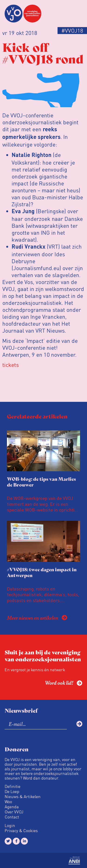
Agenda (12, 807)
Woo (8, 802)
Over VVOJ (14, 812)
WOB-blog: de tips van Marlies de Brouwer (41, 482)
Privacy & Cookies (21, 831)
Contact (12, 817)
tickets (11, 365)
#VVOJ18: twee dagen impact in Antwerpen (42, 572)
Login (10, 825)
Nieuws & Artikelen (23, 796)
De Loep (12, 791)
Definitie (13, 786)
